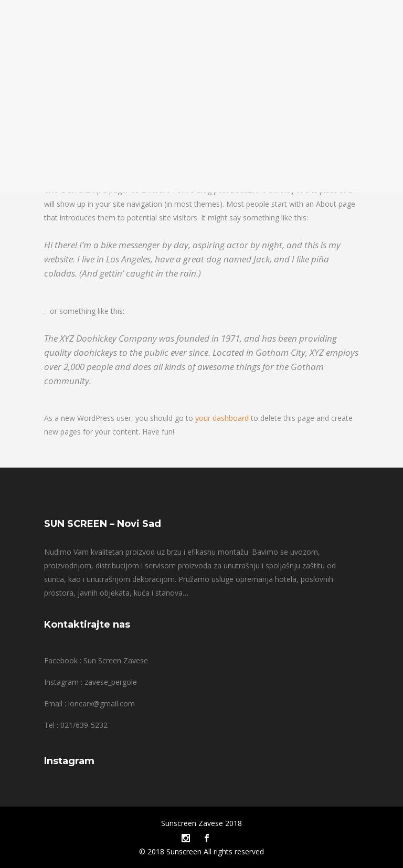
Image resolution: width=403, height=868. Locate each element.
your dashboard (222, 418)
